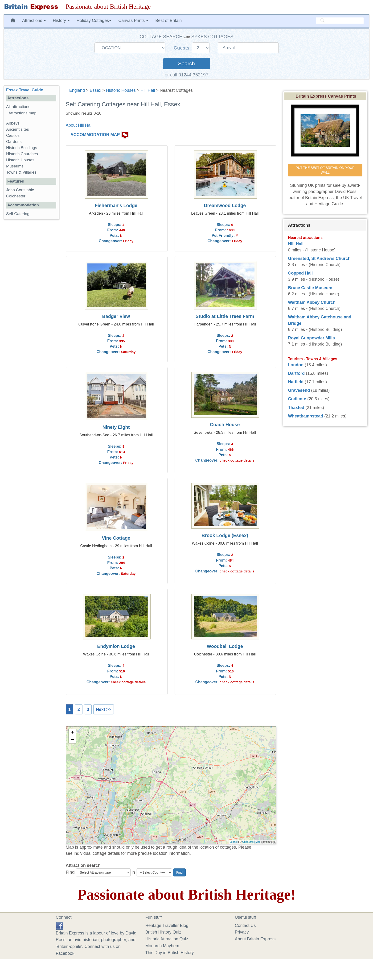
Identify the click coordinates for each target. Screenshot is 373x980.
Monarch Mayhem (162, 946)
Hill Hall (148, 90)
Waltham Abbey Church (312, 302)
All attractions (18, 107)
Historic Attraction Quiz (167, 939)
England (77, 90)
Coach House (225, 425)
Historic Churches (22, 154)
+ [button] (72, 733)
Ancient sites (18, 129)
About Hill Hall (79, 125)
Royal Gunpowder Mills (311, 338)
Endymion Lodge (116, 646)
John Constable (20, 190)
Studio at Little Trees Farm (225, 316)
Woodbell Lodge (225, 646)
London (296, 365)
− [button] (72, 740)
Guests (182, 48)
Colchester (16, 196)
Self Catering (18, 214)
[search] (340, 21)
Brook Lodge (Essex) (225, 535)
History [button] (61, 21)
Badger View (116, 316)
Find (70, 872)
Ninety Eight (116, 427)
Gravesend (299, 390)
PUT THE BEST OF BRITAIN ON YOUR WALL (326, 170)
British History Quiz (163, 932)
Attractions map (23, 113)
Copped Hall (300, 273)
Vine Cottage (116, 538)
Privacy (242, 932)
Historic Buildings (22, 148)
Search (186, 64)
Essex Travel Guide (25, 90)
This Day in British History (170, 953)
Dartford (296, 373)
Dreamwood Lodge (225, 205)
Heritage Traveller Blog (167, 926)
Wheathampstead (305, 416)
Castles (13, 136)
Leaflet (234, 842)
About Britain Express (255, 939)
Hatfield (296, 382)
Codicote (297, 399)
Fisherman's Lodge (116, 205)
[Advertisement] (31, 296)
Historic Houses (121, 90)
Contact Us (245, 926)
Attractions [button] (34, 21)
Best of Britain (168, 21)
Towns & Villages (21, 172)
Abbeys (13, 123)
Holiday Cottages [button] (94, 21)
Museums (15, 166)
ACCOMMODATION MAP (95, 135)
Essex (95, 90)
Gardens (14, 142)
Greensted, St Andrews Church (319, 259)
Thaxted (296, 408)
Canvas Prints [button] (133, 21)
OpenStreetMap (251, 842)
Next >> (104, 709)
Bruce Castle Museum (310, 288)
